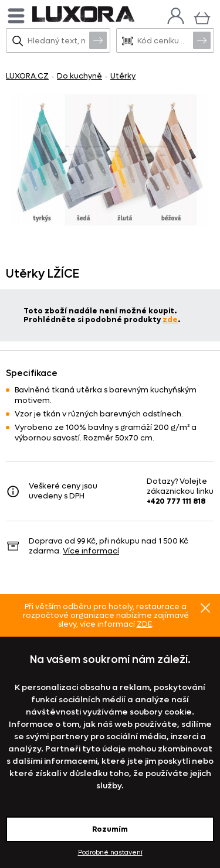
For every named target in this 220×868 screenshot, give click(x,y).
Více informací (91, 551)
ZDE (144, 624)
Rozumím (110, 829)
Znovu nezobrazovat (205, 608)
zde (170, 319)
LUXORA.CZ (27, 76)
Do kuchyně (79, 76)
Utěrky (123, 76)
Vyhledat (98, 40)
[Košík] (202, 17)
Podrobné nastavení (110, 852)
